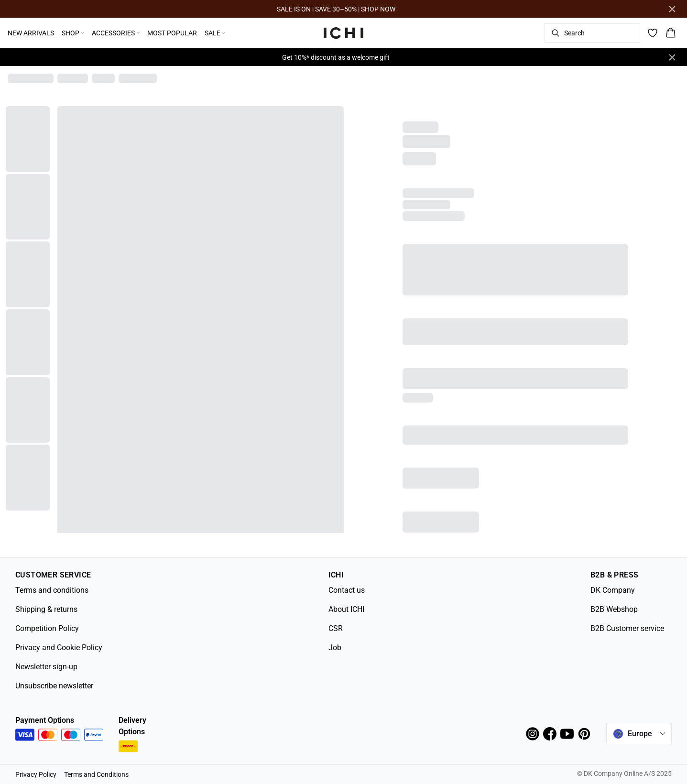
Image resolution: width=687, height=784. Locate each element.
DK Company (613, 590)
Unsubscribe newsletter (54, 686)
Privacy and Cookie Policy (59, 648)
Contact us (347, 590)
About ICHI (346, 609)
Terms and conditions (52, 590)
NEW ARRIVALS (31, 33)
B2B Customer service (627, 628)
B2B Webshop (614, 609)
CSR (336, 628)
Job (335, 648)
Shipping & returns (46, 609)
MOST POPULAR (172, 33)
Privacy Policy (36, 774)
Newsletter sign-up (46, 667)
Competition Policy (47, 628)
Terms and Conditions (96, 774)
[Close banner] (672, 9)
